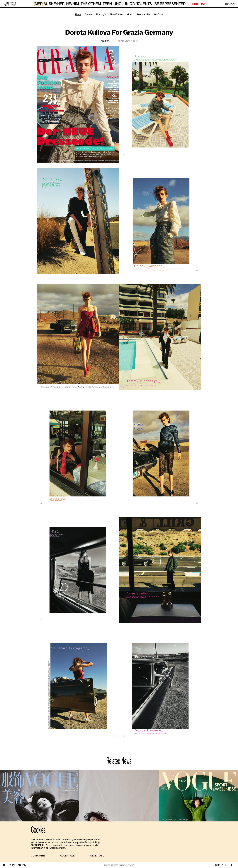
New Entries (116, 14)
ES (233, 865)
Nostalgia (101, 14)
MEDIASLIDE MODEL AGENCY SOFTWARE (119, 865)
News (78, 14)
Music (130, 14)
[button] (38, 856)
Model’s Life (144, 14)
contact (221, 865)
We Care (158, 14)
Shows (89, 14)
